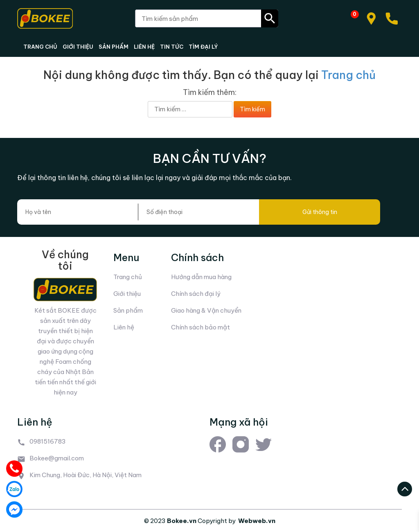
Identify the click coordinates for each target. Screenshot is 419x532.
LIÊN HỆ (144, 47)
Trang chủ (348, 75)
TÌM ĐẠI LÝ (203, 47)
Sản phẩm (128, 310)
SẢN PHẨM (114, 47)
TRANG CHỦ (40, 47)
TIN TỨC (172, 47)
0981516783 (48, 441)
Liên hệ (124, 327)
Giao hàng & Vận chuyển (206, 310)
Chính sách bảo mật (200, 327)
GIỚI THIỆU (78, 47)
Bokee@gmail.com (57, 458)
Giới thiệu (127, 294)
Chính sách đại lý (196, 294)
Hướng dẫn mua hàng (201, 277)
